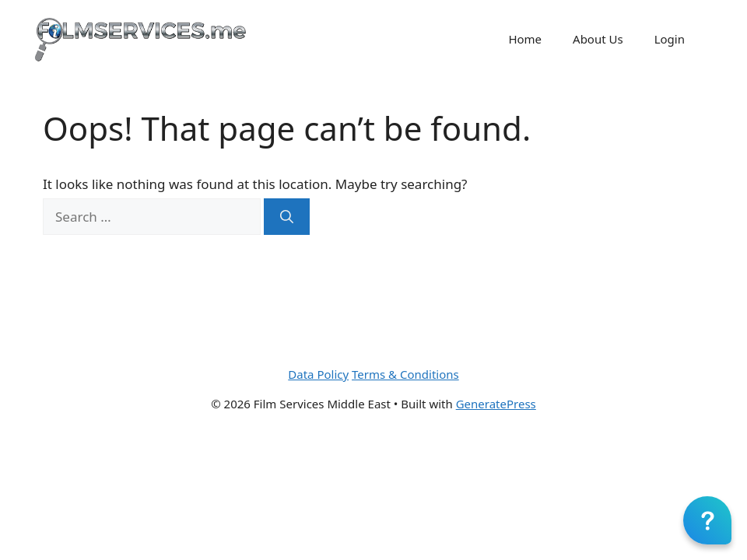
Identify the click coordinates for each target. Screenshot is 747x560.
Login (670, 39)
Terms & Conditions (405, 374)
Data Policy (318, 374)
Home (525, 39)
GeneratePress (496, 404)
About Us (598, 39)
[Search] (287, 217)
